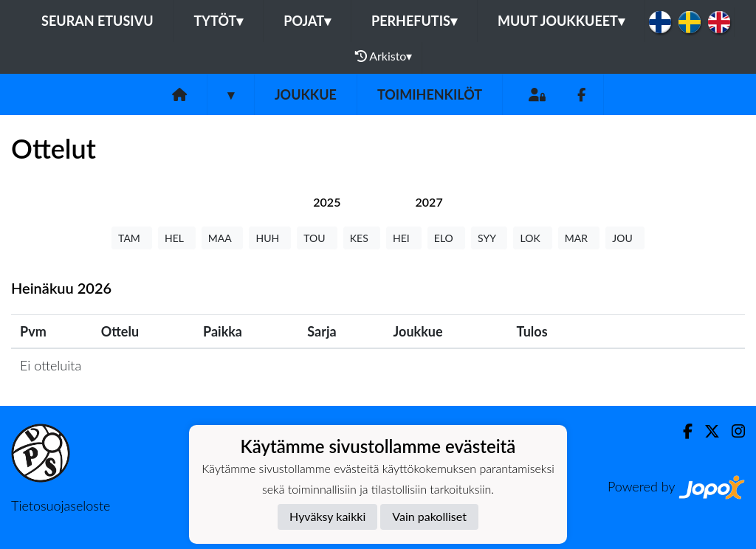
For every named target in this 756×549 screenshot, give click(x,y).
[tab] (327, 202)
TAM (132, 238)
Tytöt (219, 21)
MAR (579, 238)
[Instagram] (732, 431)
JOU (625, 238)
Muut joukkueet (561, 21)
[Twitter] (706, 431)
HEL (177, 238)
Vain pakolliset (429, 516)
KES (362, 238)
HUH (270, 238)
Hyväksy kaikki (327, 516)
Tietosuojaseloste (61, 505)
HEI (404, 238)
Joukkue (306, 94)
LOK (532, 238)
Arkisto (384, 56)
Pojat (307, 21)
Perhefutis (414, 21)
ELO (446, 238)
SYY (489, 238)
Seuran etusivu (97, 21)
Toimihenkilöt (430, 94)
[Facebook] (581, 95)
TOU (317, 238)
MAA (223, 238)
